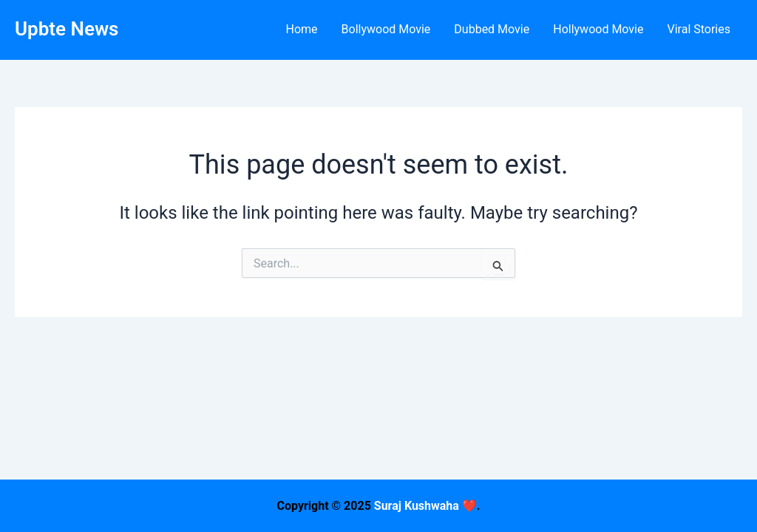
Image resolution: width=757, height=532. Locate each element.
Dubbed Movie (492, 29)
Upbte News (67, 29)
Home (301, 29)
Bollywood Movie (386, 29)
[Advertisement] (378, 429)
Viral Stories (699, 29)
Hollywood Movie (598, 29)
